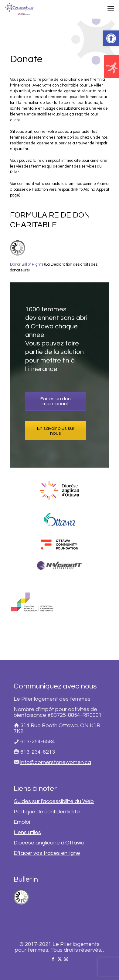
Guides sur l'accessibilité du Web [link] (54, 801)
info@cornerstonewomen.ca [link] (56, 762)
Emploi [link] (22, 822)
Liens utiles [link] (27, 832)
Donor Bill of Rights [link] (27, 264)
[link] (111, 38)
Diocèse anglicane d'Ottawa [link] (49, 843)
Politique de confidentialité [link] (47, 812)
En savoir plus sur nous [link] (56, 431)
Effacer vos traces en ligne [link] (47, 853)
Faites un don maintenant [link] (56, 401)
